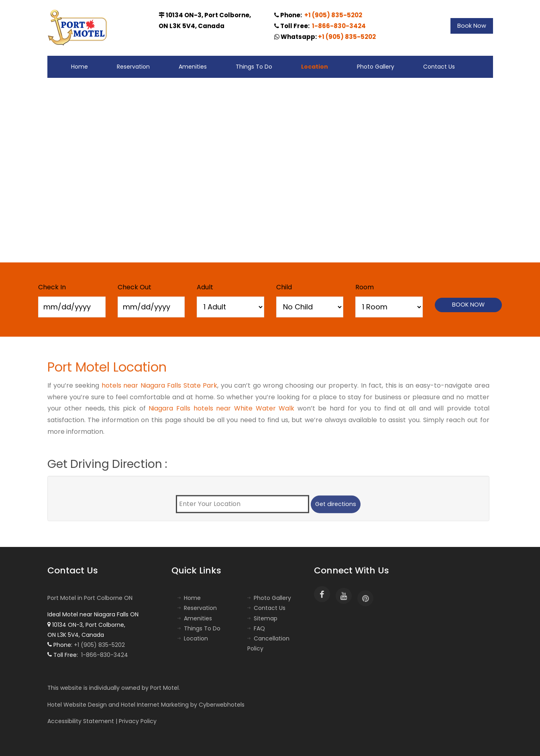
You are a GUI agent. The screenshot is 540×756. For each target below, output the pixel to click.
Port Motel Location (107, 370)
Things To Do (254, 67)
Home (79, 67)
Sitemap (266, 618)
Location (315, 67)
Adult (205, 287)
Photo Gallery (376, 67)
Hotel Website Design (77, 705)
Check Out (134, 287)
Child (284, 287)
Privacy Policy (138, 721)
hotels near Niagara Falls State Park (159, 389)
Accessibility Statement (81, 721)
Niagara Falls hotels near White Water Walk (221, 412)
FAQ (259, 628)
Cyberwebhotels (222, 705)
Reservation (133, 67)
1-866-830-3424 (338, 26)
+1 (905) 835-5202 (333, 15)
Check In (52, 287)
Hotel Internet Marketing (155, 705)
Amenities (193, 67)
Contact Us (439, 67)
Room (365, 287)
